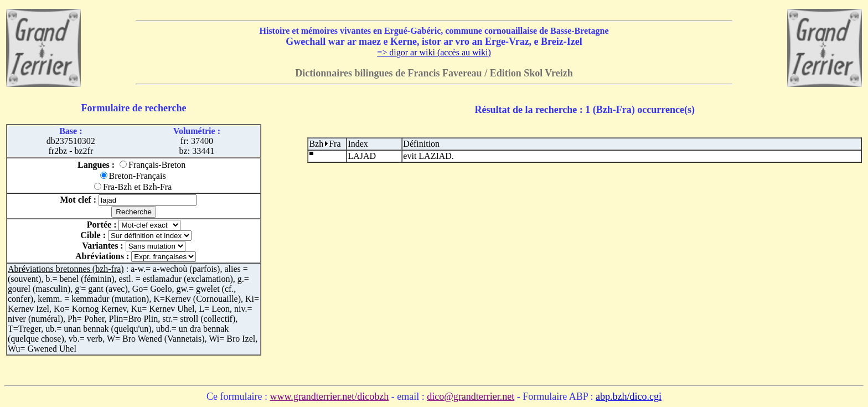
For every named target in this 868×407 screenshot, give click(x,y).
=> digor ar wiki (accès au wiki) (434, 52)
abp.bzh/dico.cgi (629, 396)
